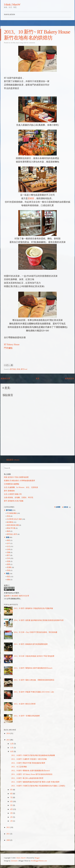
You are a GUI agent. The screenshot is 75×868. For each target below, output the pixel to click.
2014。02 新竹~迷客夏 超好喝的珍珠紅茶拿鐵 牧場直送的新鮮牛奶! (39, 620)
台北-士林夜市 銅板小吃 (13, 494)
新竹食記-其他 (15, 369)
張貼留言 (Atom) (13, 460)
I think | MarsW (12, 4)
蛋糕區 (31, 198)
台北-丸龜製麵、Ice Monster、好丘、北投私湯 (21, 487)
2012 (8, 827)
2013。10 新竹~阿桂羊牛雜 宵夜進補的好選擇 (28, 763)
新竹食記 (9, 510)
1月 (12, 821)
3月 (12, 813)
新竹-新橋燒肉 (9, 491)
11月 (12, 748)
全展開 (58, 507)
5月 (12, 805)
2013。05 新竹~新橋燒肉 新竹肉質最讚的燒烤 (31, 644)
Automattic (14, 861)
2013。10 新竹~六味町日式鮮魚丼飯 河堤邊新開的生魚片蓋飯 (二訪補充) (38, 786)
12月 (12, 744)
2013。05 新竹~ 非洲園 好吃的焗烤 (27, 716)
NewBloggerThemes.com (39, 861)
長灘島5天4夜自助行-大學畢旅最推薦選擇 (19, 481)
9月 (12, 790)
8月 (12, 794)
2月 (12, 817)
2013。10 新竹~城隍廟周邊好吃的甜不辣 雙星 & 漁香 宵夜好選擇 (35, 782)
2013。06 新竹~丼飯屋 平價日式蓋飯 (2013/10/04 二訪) (34, 692)
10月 (12, 752)
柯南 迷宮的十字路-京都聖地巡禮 (16, 477)
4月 (12, 809)
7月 (12, 797)
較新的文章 (5, 379)
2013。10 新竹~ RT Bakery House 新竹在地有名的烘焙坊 (32, 774)
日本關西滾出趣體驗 (12, 484)
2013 (8, 740)
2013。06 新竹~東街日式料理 (25, 704)
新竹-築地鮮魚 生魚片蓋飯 (14, 501)
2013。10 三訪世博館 (19, 767)
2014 (8, 733)
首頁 (37, 379)
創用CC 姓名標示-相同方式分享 (17, 596)
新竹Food (24, 369)
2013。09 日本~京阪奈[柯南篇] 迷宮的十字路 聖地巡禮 (34, 656)
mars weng (19, 43)
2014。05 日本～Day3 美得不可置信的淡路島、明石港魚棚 (36, 632)
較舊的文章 (70, 379)
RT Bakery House (12, 344)
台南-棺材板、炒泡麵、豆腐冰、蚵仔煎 (19, 498)
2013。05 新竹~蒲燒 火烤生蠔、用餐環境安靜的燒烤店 (34, 680)
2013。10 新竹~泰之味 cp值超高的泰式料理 (27, 778)
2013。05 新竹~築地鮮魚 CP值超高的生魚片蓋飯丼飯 (34, 608)
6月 (12, 801)
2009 (8, 840)
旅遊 (8, 537)
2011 (8, 834)
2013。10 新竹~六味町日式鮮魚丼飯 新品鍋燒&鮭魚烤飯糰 (33, 755)
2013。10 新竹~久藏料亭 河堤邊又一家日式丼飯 (29, 759)
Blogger (37, 858)
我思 (8, 573)
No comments (31, 43)
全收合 (66, 507)
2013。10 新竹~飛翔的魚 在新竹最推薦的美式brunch (33, 668)
